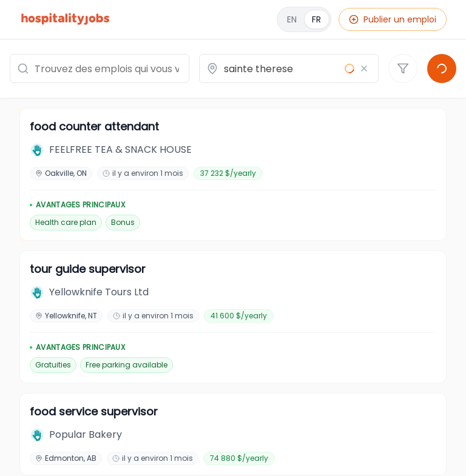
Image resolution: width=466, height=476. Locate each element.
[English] (304, 19)
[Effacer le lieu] (364, 69)
